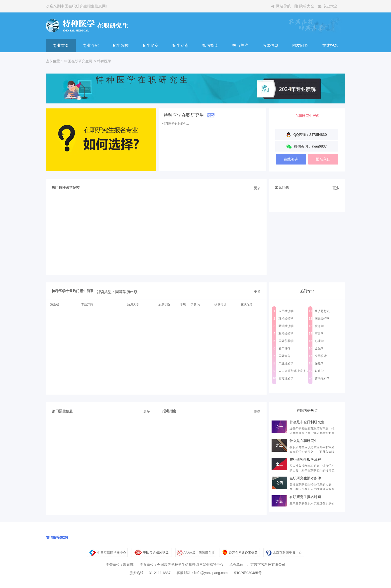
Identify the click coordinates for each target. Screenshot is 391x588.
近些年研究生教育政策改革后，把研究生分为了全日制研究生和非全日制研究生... (312, 433)
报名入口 (323, 159)
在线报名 (330, 45)
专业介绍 (91, 45)
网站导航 (283, 6)
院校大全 (307, 6)
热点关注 (240, 45)
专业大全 (330, 6)
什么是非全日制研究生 (307, 422)
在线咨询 (291, 159)
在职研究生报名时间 (305, 497)
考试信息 (270, 45)
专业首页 (61, 45)
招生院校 (121, 45)
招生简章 (151, 45)
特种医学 (104, 61)
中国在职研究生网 (78, 61)
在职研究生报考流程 (305, 459)
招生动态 (181, 45)
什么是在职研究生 (303, 441)
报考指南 (210, 45)
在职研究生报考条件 (305, 478)
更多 (257, 188)
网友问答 (300, 45)
